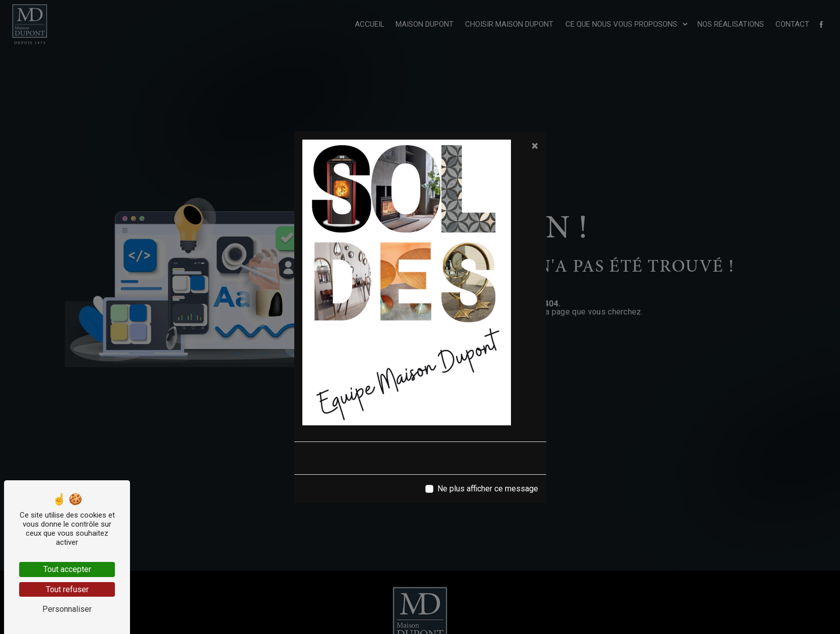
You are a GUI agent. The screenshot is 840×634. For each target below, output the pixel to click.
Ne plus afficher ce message (488, 489)
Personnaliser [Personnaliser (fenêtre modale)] (67, 609)
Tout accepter (67, 569)
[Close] (535, 146)
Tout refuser (67, 589)
